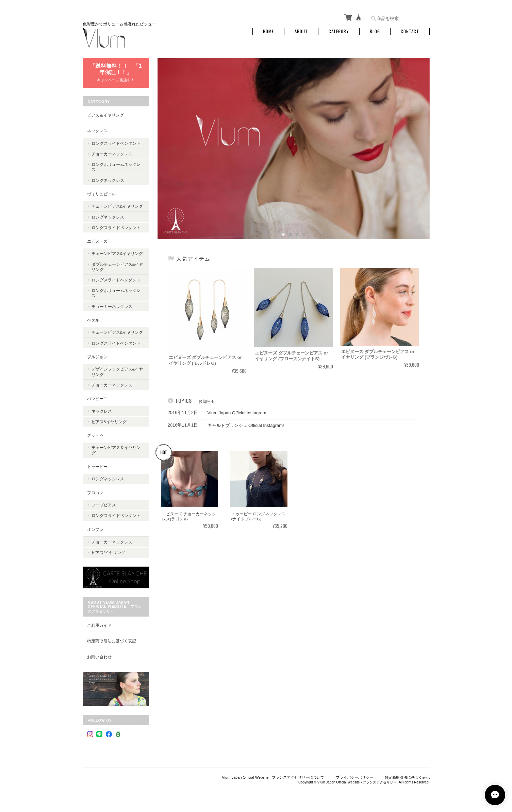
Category (339, 31)
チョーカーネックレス (112, 154)
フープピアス (104, 505)
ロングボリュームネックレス (116, 167)
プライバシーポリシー (354, 777)
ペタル (93, 320)
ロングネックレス (108, 180)
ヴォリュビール (101, 194)
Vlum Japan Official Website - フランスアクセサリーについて (273, 777)
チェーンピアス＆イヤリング (116, 450)
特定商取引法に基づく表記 (112, 641)
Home (268, 31)
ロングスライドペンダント (116, 143)
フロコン (95, 493)
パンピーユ (97, 399)
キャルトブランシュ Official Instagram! (241, 425)
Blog (375, 31)
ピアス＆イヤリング (105, 115)
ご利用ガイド (99, 625)
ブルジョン (97, 357)
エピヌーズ (97, 241)
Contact (410, 31)
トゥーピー (97, 467)
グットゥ (95, 435)
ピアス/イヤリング (108, 552)
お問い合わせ (99, 657)
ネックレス (97, 131)
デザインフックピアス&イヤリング (117, 372)
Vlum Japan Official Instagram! (233, 413)
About (301, 31)
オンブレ (95, 529)
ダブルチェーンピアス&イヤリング (117, 267)
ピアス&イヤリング (109, 422)
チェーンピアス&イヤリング (117, 206)
